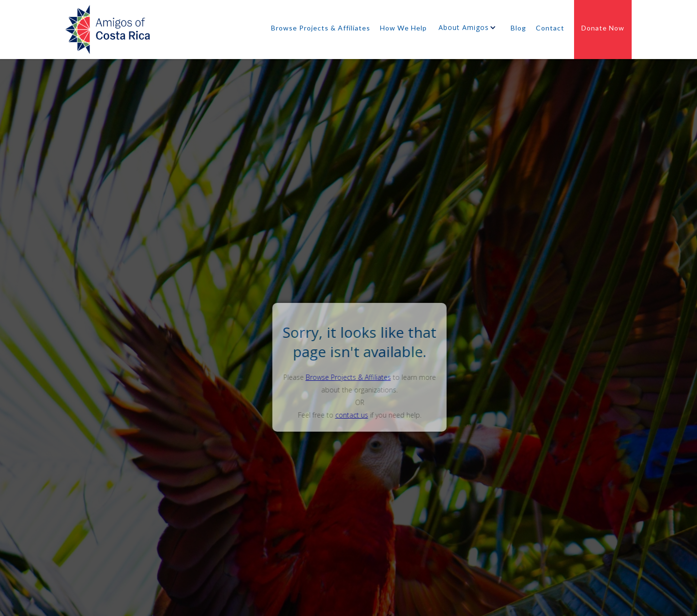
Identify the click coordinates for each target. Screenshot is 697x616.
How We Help (403, 28)
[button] (469, 30)
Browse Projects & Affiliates (321, 28)
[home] (108, 32)
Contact (550, 28)
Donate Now (603, 28)
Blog (518, 28)
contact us (363, 415)
